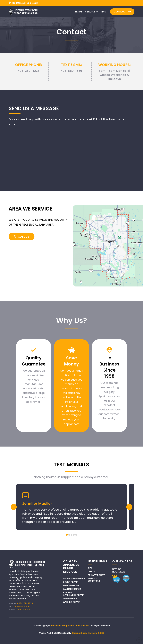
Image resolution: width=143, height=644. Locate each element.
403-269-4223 (25, 603)
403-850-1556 (23, 606)
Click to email (23, 609)
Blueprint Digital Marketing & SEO (88, 633)
